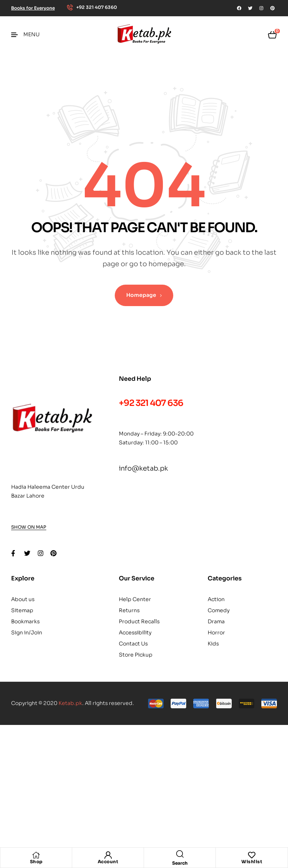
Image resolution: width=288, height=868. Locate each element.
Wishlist (252, 862)
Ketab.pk (70, 703)
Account (108, 862)
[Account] (108, 855)
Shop (36, 862)
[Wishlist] (252, 855)
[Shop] (36, 855)
